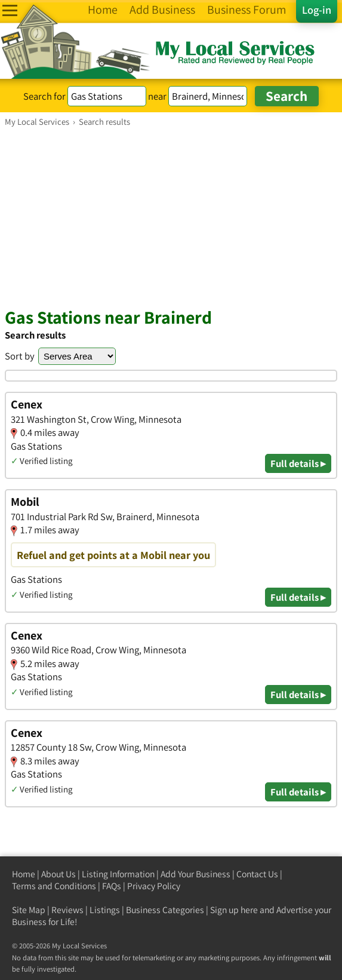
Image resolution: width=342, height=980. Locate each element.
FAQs (112, 886)
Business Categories (165, 910)
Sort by (20, 356)
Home (24, 874)
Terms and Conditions (54, 886)
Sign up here (234, 910)
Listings (105, 910)
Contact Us (257, 874)
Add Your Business (195, 874)
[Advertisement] (171, 217)
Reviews (67, 910)
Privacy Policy (154, 886)
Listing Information (118, 874)
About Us (58, 874)
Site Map (29, 910)
